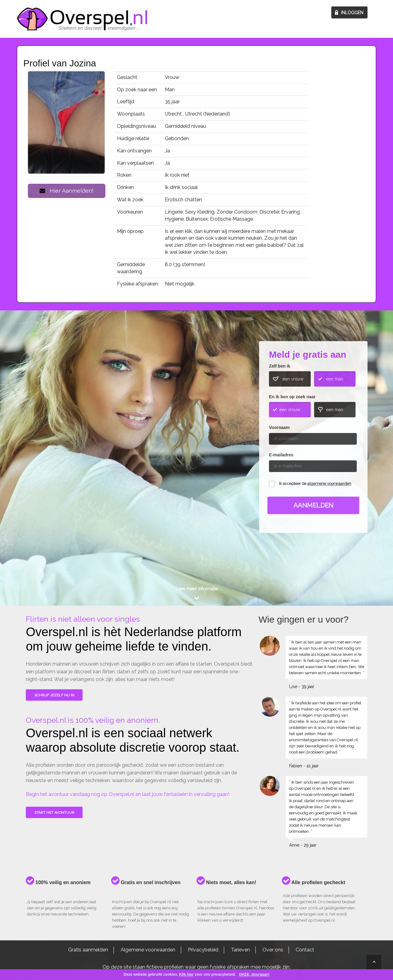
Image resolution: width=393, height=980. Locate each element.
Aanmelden (313, 505)
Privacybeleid (203, 950)
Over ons (273, 950)
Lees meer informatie (197, 589)
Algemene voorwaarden (148, 950)
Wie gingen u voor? (57, 434)
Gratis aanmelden (88, 950)
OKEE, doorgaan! (254, 974)
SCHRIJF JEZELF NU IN (54, 695)
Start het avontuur (54, 813)
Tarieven (240, 950)
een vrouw (293, 379)
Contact (305, 950)
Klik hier (186, 974)
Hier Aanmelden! (67, 191)
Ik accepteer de (315, 484)
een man (335, 379)
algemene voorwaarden (329, 484)
